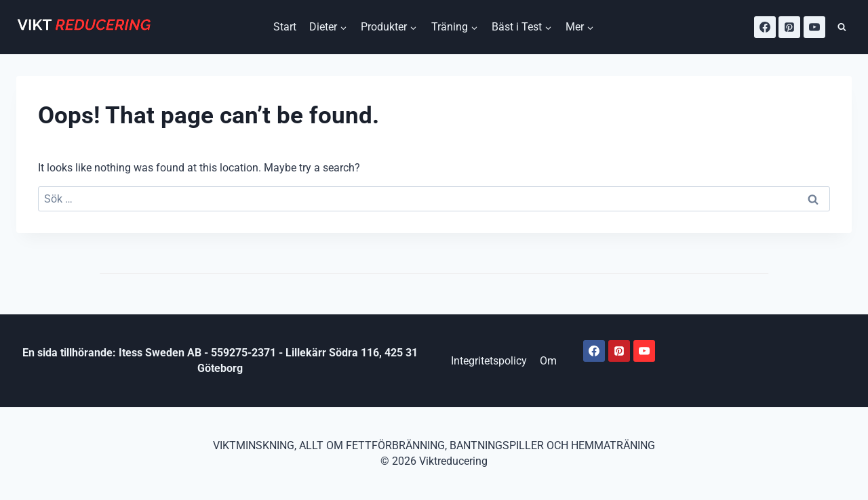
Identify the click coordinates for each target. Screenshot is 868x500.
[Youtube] (644, 351)
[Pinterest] (789, 27)
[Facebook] (765, 27)
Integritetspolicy (489, 361)
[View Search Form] (842, 27)
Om (548, 361)
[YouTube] (814, 27)
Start (285, 27)
